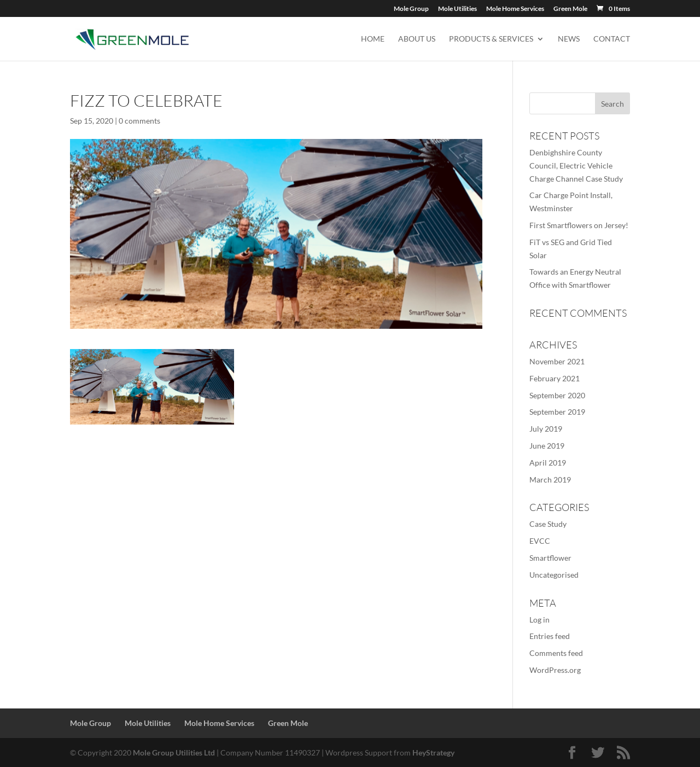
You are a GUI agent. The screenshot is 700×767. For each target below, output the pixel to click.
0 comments (139, 121)
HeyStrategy (433, 753)
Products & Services (491, 39)
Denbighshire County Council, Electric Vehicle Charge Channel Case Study (576, 165)
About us (417, 39)
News (569, 39)
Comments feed (556, 653)
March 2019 (550, 480)
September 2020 (557, 395)
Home (373, 39)
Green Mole (570, 9)
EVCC (540, 541)
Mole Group (411, 9)
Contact (612, 39)
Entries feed (550, 636)
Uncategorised (554, 575)
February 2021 (555, 378)
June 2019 (547, 446)
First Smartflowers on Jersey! (579, 225)
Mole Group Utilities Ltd (174, 753)
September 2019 (557, 412)
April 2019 (548, 463)
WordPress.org (555, 670)
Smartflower (550, 558)
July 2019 (546, 429)
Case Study (548, 524)
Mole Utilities (457, 9)
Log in (539, 620)
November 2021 (557, 361)
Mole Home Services (515, 9)
